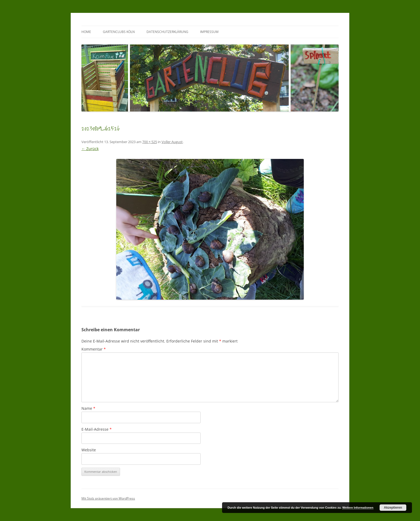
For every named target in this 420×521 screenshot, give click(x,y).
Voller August (172, 142)
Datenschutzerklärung (167, 32)
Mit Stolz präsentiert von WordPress (108, 498)
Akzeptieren (393, 508)
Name (88, 408)
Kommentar (94, 349)
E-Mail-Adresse (97, 429)
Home (86, 32)
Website (89, 450)
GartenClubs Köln (119, 32)
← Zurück (90, 149)
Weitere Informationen (358, 508)
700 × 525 (150, 142)
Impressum (209, 32)
